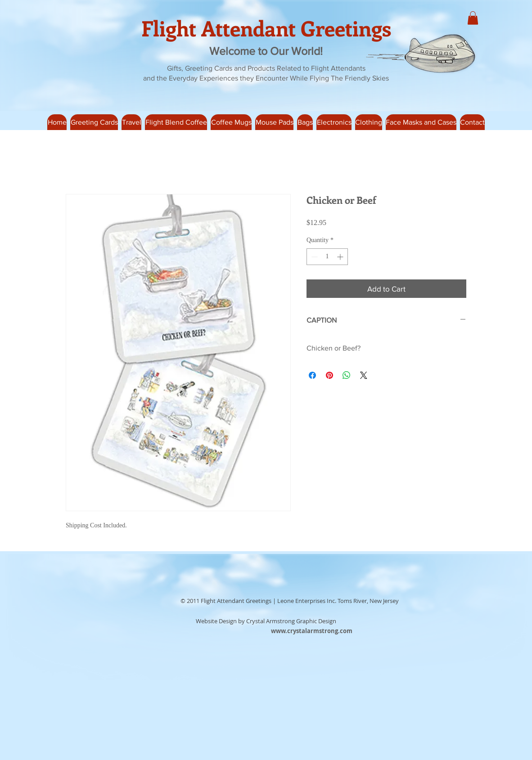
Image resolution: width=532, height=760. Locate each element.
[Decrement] (313, 257)
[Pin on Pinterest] (329, 375)
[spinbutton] (327, 257)
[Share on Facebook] (312, 375)
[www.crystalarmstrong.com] (311, 631)
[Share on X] (364, 375)
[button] (131, 122)
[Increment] (341, 257)
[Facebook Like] (147, 601)
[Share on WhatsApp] (347, 375)
